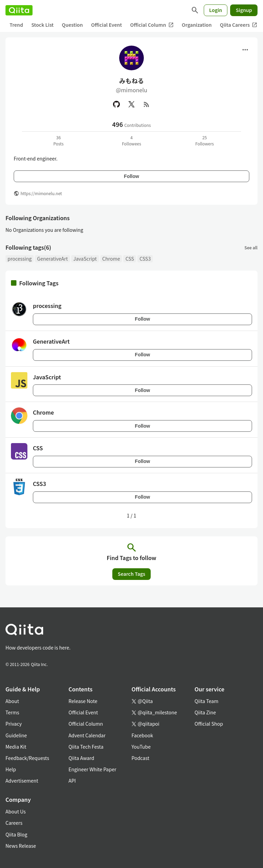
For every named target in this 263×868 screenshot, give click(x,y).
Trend (16, 25)
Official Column (152, 25)
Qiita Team (206, 701)
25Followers (204, 140)
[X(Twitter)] (131, 104)
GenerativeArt (52, 259)
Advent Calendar (87, 735)
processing (20, 259)
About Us (16, 811)
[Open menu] (245, 50)
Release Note (83, 701)
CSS (130, 259)
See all (251, 247)
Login (216, 10)
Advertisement (22, 781)
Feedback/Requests (27, 758)
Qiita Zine (205, 712)
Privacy (14, 724)
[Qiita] (19, 10)
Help (11, 769)
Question (72, 25)
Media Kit (16, 747)
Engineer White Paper (92, 769)
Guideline (16, 735)
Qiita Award (81, 758)
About (12, 701)
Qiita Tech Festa (86, 747)
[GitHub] (116, 104)
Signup (244, 10)
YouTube (141, 747)
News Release (21, 846)
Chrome (111, 259)
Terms (12, 712)
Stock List (42, 25)
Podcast (140, 758)
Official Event (107, 25)
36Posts (59, 140)
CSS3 (145, 259)
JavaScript (85, 259)
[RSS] (147, 104)
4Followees (131, 140)
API (72, 781)
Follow (131, 176)
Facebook (142, 735)
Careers (14, 823)
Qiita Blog (16, 834)
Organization (197, 25)
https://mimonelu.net (41, 193)
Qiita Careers (239, 25)
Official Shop (209, 724)
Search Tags (131, 574)
